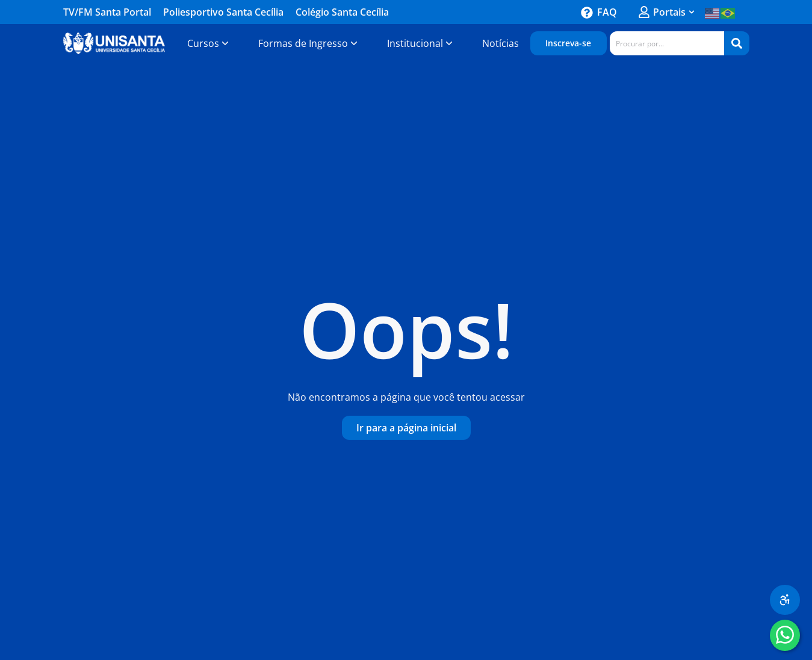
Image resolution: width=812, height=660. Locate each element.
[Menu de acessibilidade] (785, 600)
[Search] (737, 43)
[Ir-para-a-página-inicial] (406, 428)
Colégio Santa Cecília (342, 12)
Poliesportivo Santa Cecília (223, 12)
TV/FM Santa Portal (107, 12)
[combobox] (667, 43)
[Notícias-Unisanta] (501, 43)
